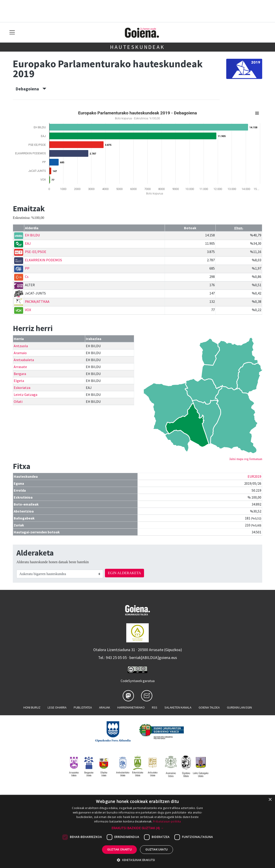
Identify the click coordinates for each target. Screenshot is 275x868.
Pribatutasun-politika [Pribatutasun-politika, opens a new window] (167, 821)
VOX (28, 310)
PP (27, 268)
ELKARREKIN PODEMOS (43, 260)
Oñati (18, 401)
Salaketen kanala (178, 707)
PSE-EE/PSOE (36, 252)
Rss (155, 707)
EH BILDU (32, 235)
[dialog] (137, 831)
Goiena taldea (209, 707)
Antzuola (21, 346)
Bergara (20, 374)
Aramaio (20, 353)
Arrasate (20, 367)
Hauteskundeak (137, 47)
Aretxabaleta (24, 360)
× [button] (270, 800)
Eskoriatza (22, 388)
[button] (138, 828)
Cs (27, 277)
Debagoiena (31, 89)
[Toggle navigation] (12, 32)
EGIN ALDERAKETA (124, 573)
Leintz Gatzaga (26, 395)
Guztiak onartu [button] (120, 849)
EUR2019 (254, 476)
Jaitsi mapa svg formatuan (246, 459)
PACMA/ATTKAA (37, 301)
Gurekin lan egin (239, 707)
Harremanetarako (131, 707)
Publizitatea (83, 707)
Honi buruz (32, 707)
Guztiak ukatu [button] (156, 849)
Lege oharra (57, 707)
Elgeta (19, 381)
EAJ (28, 243)
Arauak (105, 707)
